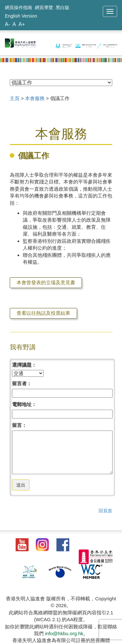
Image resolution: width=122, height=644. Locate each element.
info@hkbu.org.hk (64, 633)
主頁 (15, 98)
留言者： (22, 383)
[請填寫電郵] (62, 414)
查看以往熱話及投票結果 (43, 313)
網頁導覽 (44, 7)
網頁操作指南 (19, 7)
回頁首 (105, 511)
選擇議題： (24, 365)
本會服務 (35, 98)
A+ (22, 24)
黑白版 (62, 7)
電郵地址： (24, 404)
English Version (21, 16)
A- (7, 24)
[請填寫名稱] (62, 393)
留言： (19, 425)
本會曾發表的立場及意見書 (46, 282)
